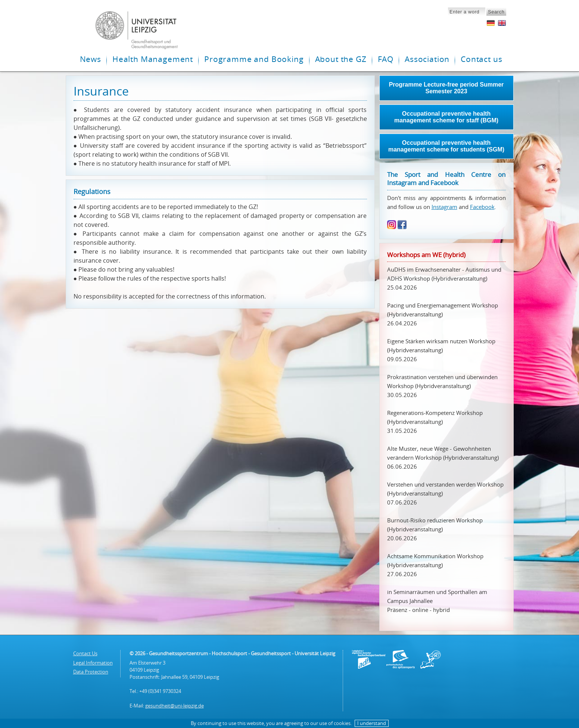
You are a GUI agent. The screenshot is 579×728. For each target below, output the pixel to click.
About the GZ (341, 59)
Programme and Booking (254, 59)
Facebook (482, 207)
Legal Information (93, 663)
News (91, 59)
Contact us (481, 59)
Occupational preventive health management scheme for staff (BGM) (446, 117)
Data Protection (91, 672)
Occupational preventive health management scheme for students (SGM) (446, 146)
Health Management (153, 59)
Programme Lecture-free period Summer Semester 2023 (446, 88)
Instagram (444, 207)
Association (427, 59)
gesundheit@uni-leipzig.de (175, 706)
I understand (372, 723)
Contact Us (85, 653)
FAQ (386, 59)
